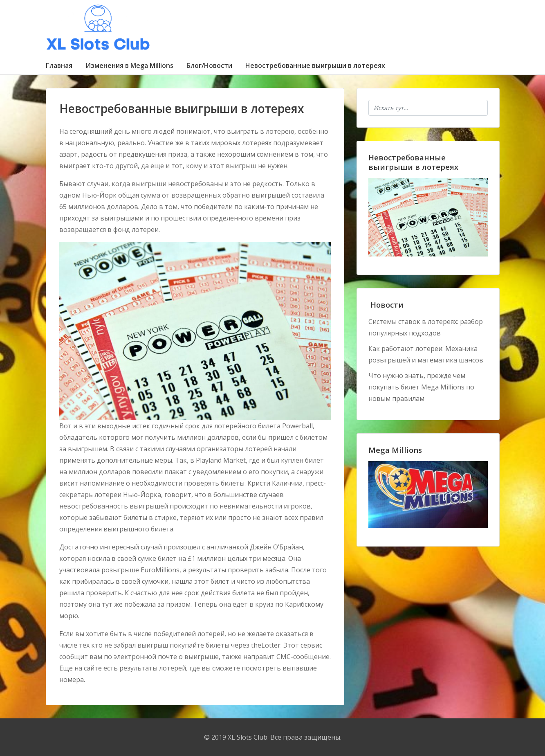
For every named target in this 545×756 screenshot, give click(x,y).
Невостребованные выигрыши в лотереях (315, 65)
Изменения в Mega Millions (129, 65)
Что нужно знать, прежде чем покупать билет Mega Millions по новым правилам (421, 387)
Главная (59, 65)
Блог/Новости (209, 65)
